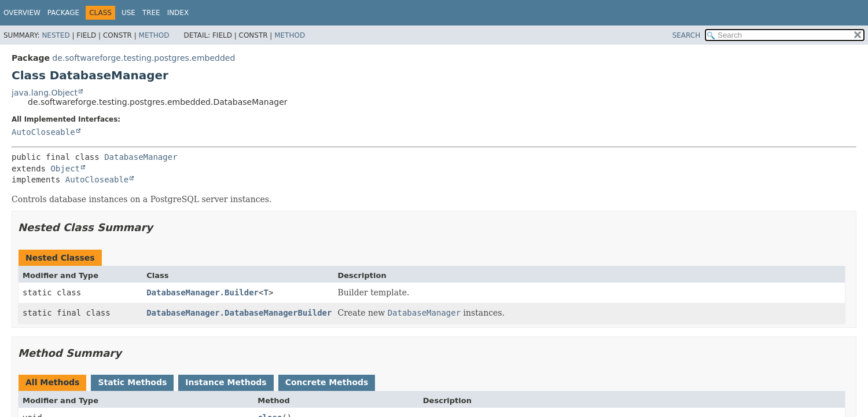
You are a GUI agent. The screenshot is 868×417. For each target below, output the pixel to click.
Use (128, 13)
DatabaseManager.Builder (203, 292)
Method (154, 35)
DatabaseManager (141, 157)
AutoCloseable (43, 132)
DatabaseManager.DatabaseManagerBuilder (239, 313)
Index (178, 13)
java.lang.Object (45, 93)
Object (65, 169)
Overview (22, 13)
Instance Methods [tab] (226, 382)
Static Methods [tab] (132, 382)
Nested (56, 35)
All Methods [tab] (52, 382)
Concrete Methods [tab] (327, 382)
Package (63, 13)
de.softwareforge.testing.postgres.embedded (144, 58)
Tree (151, 13)
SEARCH (687, 35)
